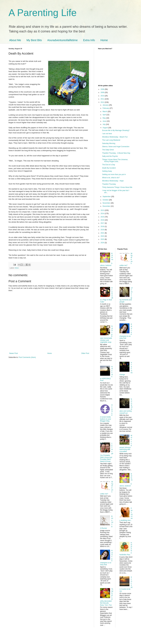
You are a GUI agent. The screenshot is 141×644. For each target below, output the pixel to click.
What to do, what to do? (111, 178)
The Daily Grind (108, 150)
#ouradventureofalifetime (63, 40)
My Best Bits (34, 40)
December (107, 206)
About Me (15, 40)
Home (104, 40)
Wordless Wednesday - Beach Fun (115, 137)
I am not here (107, 134)
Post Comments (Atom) (27, 357)
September (107, 197)
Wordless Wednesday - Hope (113, 181)
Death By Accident (109, 168)
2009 (103, 92)
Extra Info (89, 40)
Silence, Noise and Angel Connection (116, 147)
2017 (103, 223)
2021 (103, 233)
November (107, 203)
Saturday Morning (109, 143)
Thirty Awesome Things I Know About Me (117, 187)
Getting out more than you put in (114, 174)
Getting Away (107, 171)
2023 (103, 239)
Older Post (85, 353)
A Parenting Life (43, 13)
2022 (103, 236)
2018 (103, 226)
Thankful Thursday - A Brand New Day (116, 153)
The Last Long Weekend (111, 140)
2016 (103, 220)
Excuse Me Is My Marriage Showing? (116, 130)
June (105, 121)
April (104, 115)
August (105, 128)
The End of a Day (109, 165)
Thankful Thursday (109, 184)
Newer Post (13, 353)
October (106, 200)
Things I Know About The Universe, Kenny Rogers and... (115, 161)
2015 (103, 217)
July (104, 124)
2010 (103, 96)
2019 (103, 230)
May (104, 118)
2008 (103, 89)
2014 (103, 214)
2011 (103, 99)
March (105, 112)
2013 (103, 210)
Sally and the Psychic (110, 156)
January (106, 105)
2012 (103, 102)
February (106, 108)
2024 (103, 243)
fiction (17, 268)
